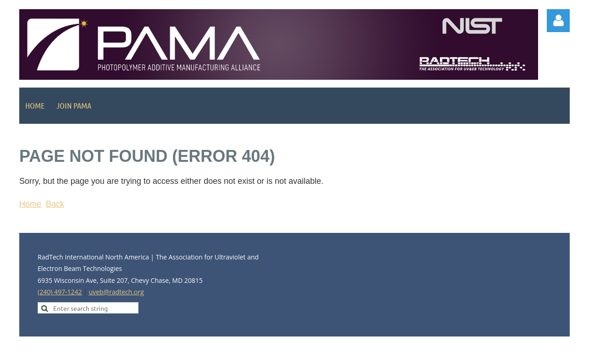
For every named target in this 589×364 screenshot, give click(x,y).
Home (30, 204)
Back (55, 204)
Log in (558, 21)
